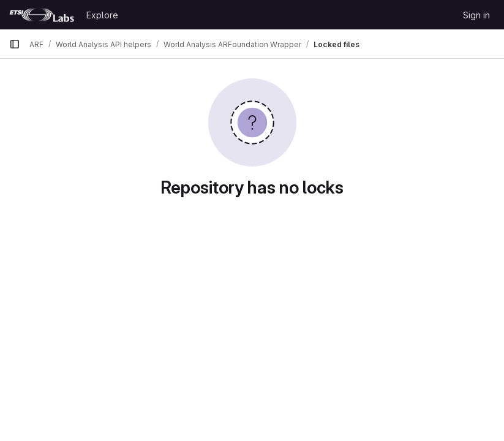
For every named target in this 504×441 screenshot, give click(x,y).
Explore (102, 15)
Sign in (476, 15)
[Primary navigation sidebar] (15, 44)
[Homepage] (42, 15)
